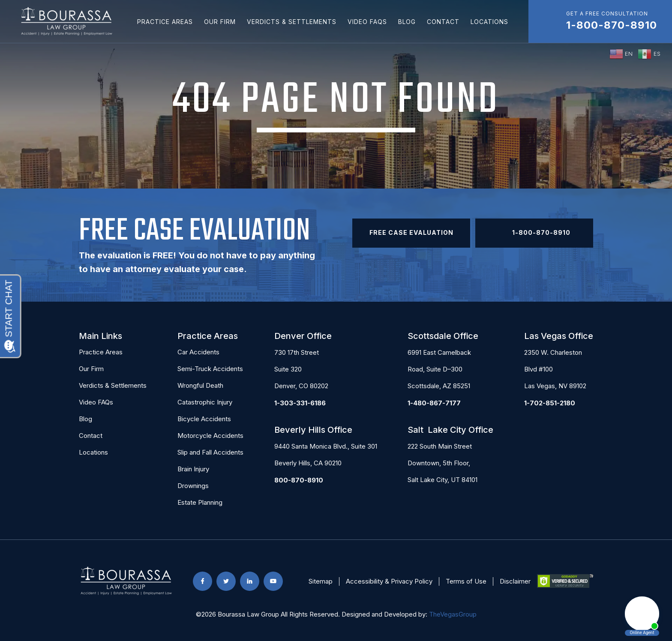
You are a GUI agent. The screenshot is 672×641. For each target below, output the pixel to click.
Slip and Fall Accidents (210, 452)
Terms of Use (466, 581)
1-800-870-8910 (534, 233)
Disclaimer (515, 581)
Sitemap (321, 581)
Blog (407, 22)
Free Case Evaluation (411, 232)
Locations (489, 22)
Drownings (193, 486)
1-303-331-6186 (300, 403)
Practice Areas (165, 22)
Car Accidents (198, 352)
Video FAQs (367, 22)
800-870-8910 (299, 480)
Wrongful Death (200, 385)
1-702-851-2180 (550, 403)
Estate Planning (200, 502)
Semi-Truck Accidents (210, 369)
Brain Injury (193, 469)
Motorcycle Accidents (210, 436)
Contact (443, 22)
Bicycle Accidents (204, 419)
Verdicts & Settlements (292, 22)
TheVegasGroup (453, 614)
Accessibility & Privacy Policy (389, 581)
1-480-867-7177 (434, 403)
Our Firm (220, 22)
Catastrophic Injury (205, 402)
